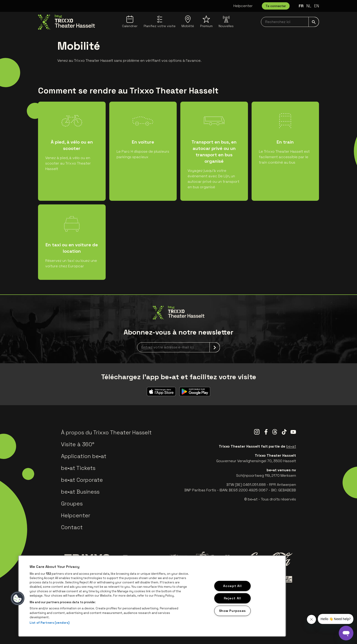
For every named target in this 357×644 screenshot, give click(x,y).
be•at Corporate (82, 480)
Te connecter (276, 6)
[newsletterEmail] (178, 347)
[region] (152, 596)
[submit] (314, 22)
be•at (291, 446)
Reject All (232, 598)
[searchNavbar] (290, 22)
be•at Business (80, 492)
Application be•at (84, 456)
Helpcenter (243, 6)
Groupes (72, 504)
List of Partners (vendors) (50, 623)
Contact (72, 527)
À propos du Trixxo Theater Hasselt (106, 432)
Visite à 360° (78, 444)
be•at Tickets (78, 468)
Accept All (232, 586)
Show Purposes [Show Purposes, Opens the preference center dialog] (232, 611)
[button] (18, 598)
